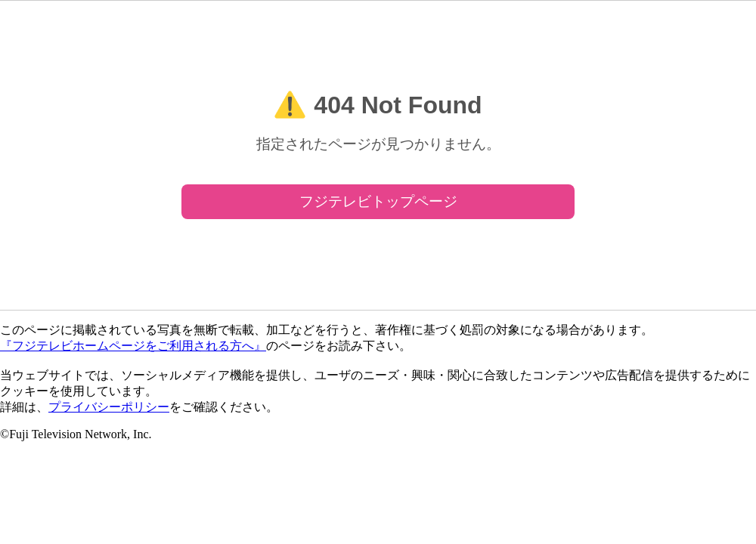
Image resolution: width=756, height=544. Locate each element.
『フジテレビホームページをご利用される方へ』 (133, 346)
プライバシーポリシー (109, 407)
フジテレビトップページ (378, 201)
